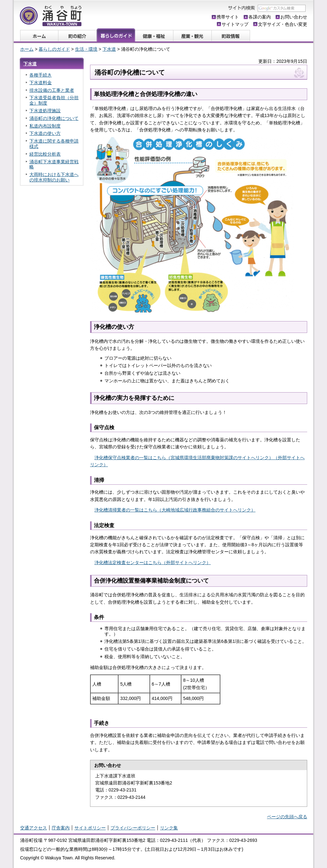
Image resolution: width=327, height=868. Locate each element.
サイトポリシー (90, 828)
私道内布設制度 (45, 126)
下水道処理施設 (45, 111)
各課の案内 (260, 17)
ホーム (27, 49)
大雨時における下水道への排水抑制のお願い (54, 177)
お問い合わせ (294, 17)
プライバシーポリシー (133, 828)
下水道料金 (41, 83)
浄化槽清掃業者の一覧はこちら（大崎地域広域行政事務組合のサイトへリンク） (175, 510)
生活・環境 (86, 49)
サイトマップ (235, 24)
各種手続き (41, 75)
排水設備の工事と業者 (52, 90)
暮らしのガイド (54, 49)
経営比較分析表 (45, 154)
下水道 (109, 49)
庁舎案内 (61, 828)
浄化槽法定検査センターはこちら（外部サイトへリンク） (153, 563)
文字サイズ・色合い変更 (283, 24)
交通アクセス (34, 828)
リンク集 (169, 828)
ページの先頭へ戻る (287, 817)
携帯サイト (228, 17)
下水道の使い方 (45, 133)
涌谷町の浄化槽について (54, 118)
